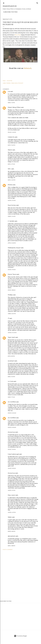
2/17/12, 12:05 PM (12, 243)
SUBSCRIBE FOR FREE (10, 12)
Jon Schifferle (12, 402)
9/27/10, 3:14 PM (12, 200)
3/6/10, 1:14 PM (11, 103)
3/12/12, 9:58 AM (12, 290)
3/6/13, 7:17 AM (11, 397)
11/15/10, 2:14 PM (12, 216)
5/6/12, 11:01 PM (11, 377)
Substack (28, 68)
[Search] (37, 3)
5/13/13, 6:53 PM (12, 531)
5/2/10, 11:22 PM (12, 145)
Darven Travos (12, 274)
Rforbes (10, 185)
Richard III (21, 83)
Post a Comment (8, 550)
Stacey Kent (18, 35)
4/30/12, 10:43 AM (12, 333)
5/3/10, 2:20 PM (12, 180)
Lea (9, 91)
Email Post (9, 81)
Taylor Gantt (11, 337)
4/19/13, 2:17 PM (12, 490)
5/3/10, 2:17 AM (11, 164)
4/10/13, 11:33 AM (12, 468)
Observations (14, 83)
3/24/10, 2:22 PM (12, 132)
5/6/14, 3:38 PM (11, 546)
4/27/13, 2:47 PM (12, 512)
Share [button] (4, 81)
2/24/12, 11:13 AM (12, 270)
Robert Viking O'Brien (14, 107)
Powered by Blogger (20, 636)
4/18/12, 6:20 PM (12, 314)
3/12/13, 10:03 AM (12, 413)
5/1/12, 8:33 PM (11, 356)
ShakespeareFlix (10, 6)
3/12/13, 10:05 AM (12, 427)
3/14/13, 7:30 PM (12, 449)
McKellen (8, 83)
